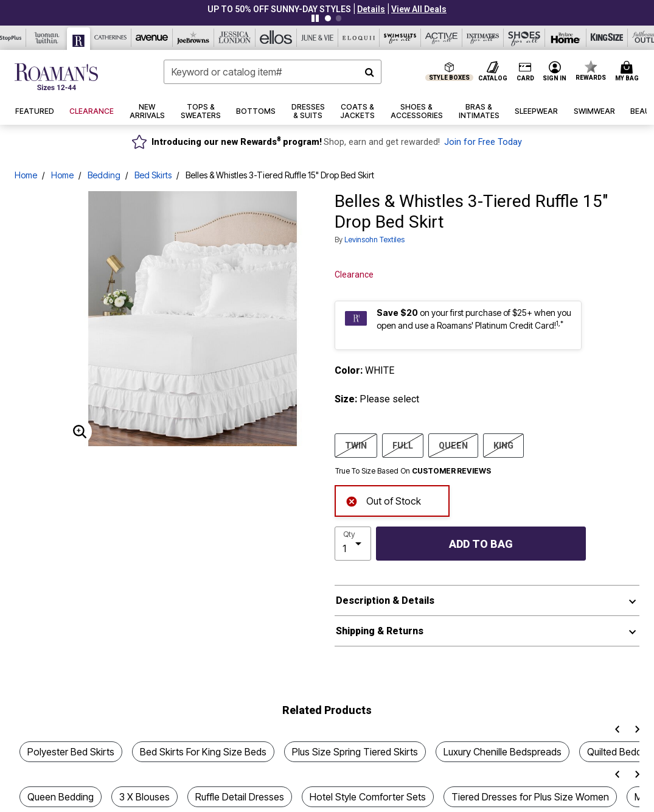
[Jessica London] (235, 38)
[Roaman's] (79, 39)
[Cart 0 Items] (629, 72)
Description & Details (385, 600)
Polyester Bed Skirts (71, 752)
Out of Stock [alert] (383, 500)
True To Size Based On (413, 471)
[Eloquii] (359, 38)
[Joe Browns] (193, 38)
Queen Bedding (61, 797)
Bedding (104, 175)
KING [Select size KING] (503, 445)
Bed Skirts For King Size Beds (203, 752)
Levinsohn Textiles (374, 240)
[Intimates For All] (483, 38)
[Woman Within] (47, 38)
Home (26, 175)
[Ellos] (276, 38)
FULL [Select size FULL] (403, 445)
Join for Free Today (483, 142)
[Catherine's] (111, 38)
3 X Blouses (144, 797)
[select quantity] (353, 544)
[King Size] (607, 38)
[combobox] (273, 72)
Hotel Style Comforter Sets (368, 797)
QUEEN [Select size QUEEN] (453, 445)
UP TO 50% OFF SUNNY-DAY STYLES (279, 9)
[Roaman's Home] (56, 77)
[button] (371, 9)
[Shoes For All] (524, 38)
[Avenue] (152, 38)
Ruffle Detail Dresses (240, 797)
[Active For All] (442, 38)
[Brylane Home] (566, 38)
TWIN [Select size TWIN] (356, 445)
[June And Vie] (318, 38)
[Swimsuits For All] (400, 38)
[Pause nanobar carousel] (315, 18)
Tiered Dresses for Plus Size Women (530, 797)
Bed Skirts (153, 175)
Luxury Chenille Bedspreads (503, 752)
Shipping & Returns (380, 631)
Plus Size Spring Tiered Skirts (355, 752)
